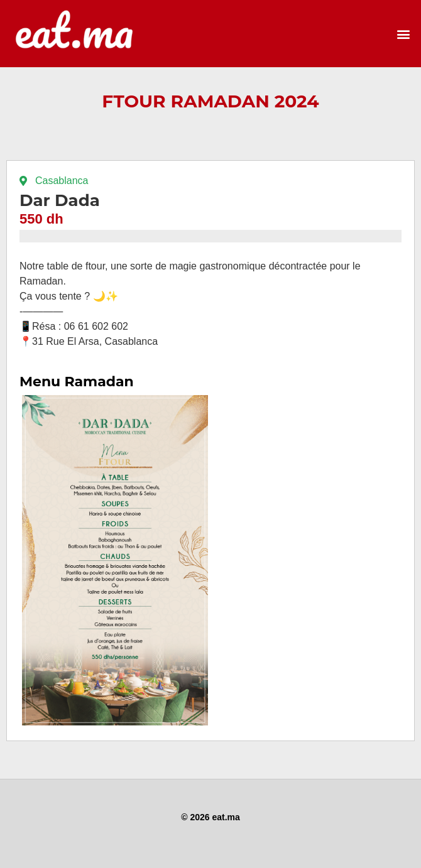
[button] (403, 34)
